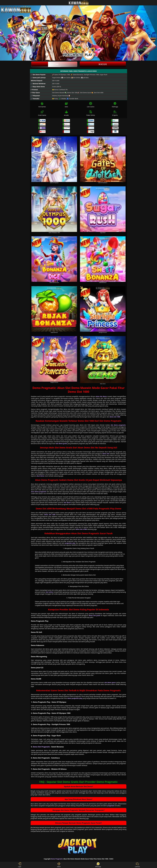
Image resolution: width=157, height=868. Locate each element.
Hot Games (42, 105)
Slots (66, 105)
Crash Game (42, 113)
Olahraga (115, 105)
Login (20, 865)
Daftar (54, 64)
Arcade (66, 113)
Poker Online (91, 113)
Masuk (103, 64)
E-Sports (115, 113)
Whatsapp (98, 865)
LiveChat (137, 865)
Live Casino (91, 105)
